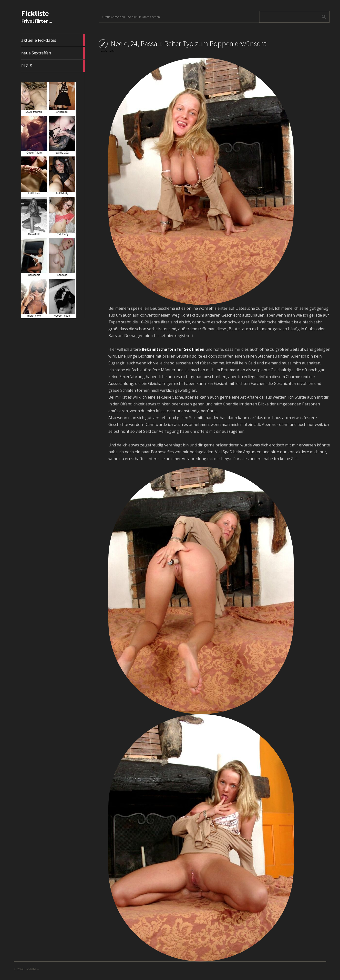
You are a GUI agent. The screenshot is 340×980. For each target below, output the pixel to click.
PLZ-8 (53, 66)
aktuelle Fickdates (53, 40)
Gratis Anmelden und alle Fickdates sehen (131, 17)
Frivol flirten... (37, 21)
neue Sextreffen (53, 53)
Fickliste (35, 13)
